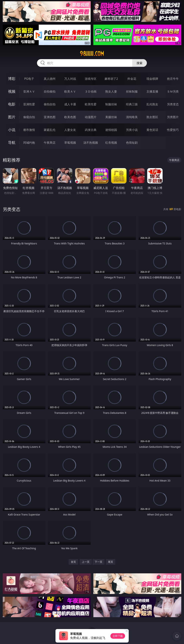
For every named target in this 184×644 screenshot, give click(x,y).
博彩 (12, 79)
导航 (12, 142)
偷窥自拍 (29, 117)
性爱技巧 (173, 130)
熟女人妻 (111, 91)
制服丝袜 (111, 104)
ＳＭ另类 (173, 91)
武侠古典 (91, 130)
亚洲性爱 (29, 104)
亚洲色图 (50, 117)
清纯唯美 (132, 117)
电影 (12, 104)
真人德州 (50, 79)
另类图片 (173, 117)
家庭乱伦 (50, 130)
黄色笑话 (152, 130)
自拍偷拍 (50, 91)
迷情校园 (111, 130)
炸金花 (132, 79)
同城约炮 (29, 143)
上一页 (86, 562)
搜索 (140, 63)
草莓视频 (70, 143)
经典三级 (132, 104)
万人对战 (70, 79)
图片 (12, 117)
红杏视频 (111, 143)
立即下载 (118, 636)
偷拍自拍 (50, 104)
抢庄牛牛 (173, 79)
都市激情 (29, 130)
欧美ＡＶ (70, 91)
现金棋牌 (152, 79)
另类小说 (132, 130)
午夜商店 (50, 143)
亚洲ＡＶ (29, 91)
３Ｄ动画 (91, 91)
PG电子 (29, 79)
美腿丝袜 (111, 117)
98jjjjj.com (92, 54)
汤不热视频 (91, 143)
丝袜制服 (132, 91)
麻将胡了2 (111, 79)
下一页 (98, 562)
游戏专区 (91, 79)
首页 (73, 562)
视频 (12, 91)
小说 (12, 130)
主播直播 (152, 91)
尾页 (111, 562)
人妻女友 (70, 130)
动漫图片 (91, 117)
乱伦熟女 (152, 104)
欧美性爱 (91, 104)
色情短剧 (132, 143)
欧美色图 (70, 117)
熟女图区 (152, 117)
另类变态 (173, 104)
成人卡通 (70, 104)
